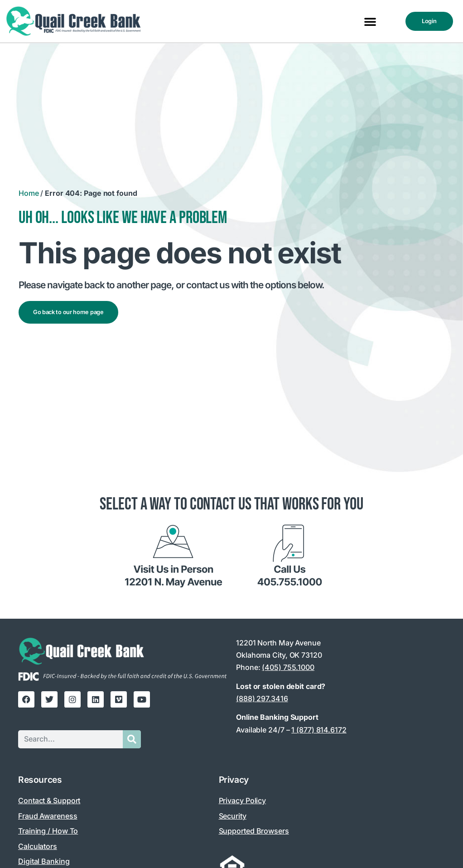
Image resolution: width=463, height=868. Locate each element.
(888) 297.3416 (262, 698)
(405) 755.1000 (288, 667)
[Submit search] (132, 739)
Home (29, 193)
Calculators (38, 846)
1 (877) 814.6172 (319, 730)
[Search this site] (70, 739)
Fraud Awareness (48, 816)
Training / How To (48, 831)
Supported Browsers (254, 831)
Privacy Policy (243, 800)
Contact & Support (49, 800)
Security (233, 816)
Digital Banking (44, 861)
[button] (370, 21)
